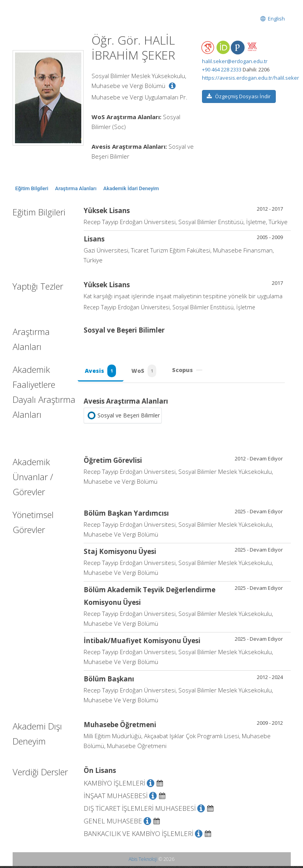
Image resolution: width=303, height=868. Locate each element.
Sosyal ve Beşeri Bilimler (123, 417)
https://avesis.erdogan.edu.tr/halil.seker (251, 78)
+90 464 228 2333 (222, 69)
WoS (146, 372)
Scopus (190, 371)
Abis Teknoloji (143, 861)
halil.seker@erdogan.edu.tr (235, 61)
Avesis (101, 372)
